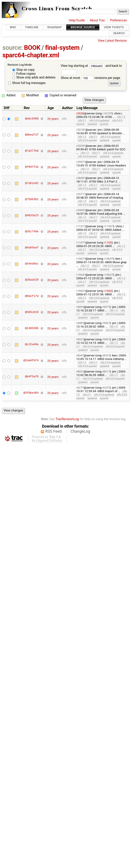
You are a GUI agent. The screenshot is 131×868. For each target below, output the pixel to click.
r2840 (80, 178)
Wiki (13, 27)
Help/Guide (77, 20)
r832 (105, 355)
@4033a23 (32, 215)
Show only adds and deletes (34, 77)
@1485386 (32, 328)
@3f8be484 (31, 393)
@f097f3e (32, 167)
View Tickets (114, 27)
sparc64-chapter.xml (31, 55)
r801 (105, 371)
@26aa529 (32, 280)
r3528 (80, 113)
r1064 (80, 275)
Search (119, 33)
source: (13, 48)
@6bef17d (32, 296)
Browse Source (83, 27)
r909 (79, 307)
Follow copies (24, 74)
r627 (79, 387)
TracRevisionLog (67, 419)
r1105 (108, 242)
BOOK (32, 48)
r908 (79, 323)
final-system (62, 48)
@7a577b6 (32, 151)
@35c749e (32, 231)
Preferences (118, 20)
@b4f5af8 (32, 377)
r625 (105, 387)
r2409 (80, 210)
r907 (105, 307)
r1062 (108, 275)
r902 (79, 339)
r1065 (108, 259)
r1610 (106, 113)
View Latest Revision (112, 41)
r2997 (80, 162)
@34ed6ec (32, 264)
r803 (79, 371)
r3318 (80, 130)
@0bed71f (32, 135)
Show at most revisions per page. (91, 78)
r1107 (80, 242)
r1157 (80, 226)
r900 (105, 339)
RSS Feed (53, 431)
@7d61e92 (32, 183)
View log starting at (83, 66)
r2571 (80, 194)
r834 (79, 355)
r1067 (80, 259)
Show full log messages (27, 83)
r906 (105, 323)
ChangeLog (80, 431)
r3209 (80, 146)
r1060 (108, 291)
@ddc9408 (32, 119)
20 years (53, 119)
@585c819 (32, 312)
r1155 (108, 226)
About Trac (97, 20)
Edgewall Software (49, 441)
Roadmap (55, 27)
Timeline (32, 27)
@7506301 (32, 199)
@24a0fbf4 (31, 361)
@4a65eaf (32, 248)
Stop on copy (24, 70)
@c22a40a (32, 345)
